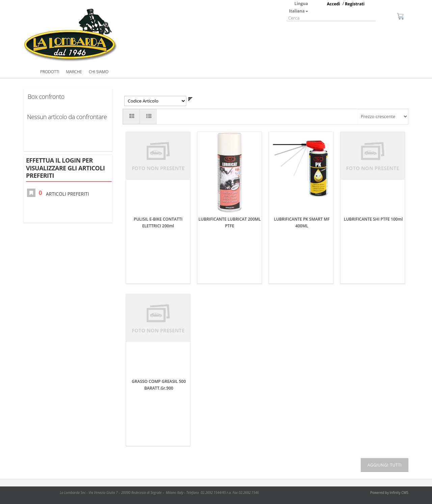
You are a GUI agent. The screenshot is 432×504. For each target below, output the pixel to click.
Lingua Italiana (298, 7)
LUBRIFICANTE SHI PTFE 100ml (373, 219)
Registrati (355, 4)
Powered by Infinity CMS (389, 493)
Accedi (334, 4)
